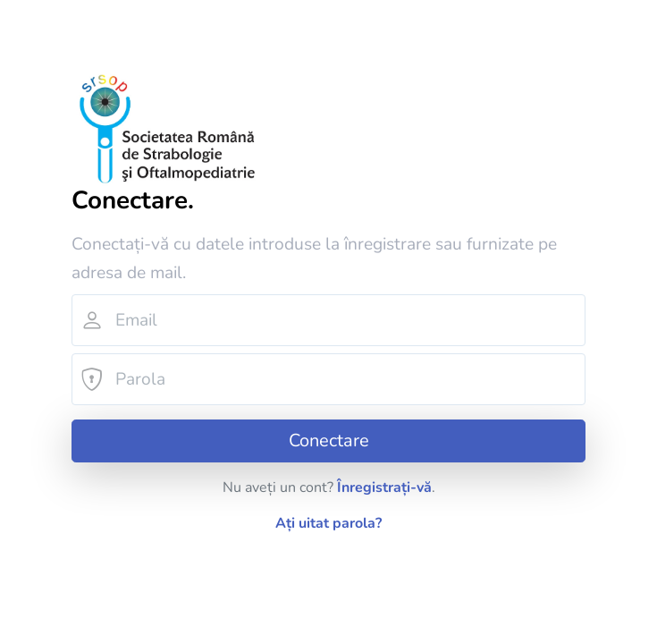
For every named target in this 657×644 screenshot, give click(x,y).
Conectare (329, 441)
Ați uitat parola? (328, 523)
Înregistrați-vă (384, 487)
